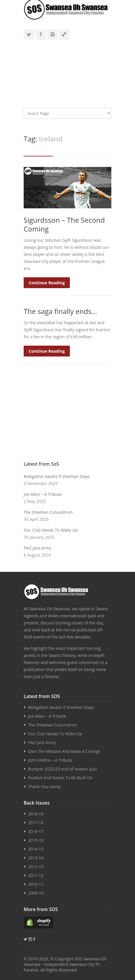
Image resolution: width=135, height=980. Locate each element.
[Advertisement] (67, 71)
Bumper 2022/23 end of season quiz (62, 769)
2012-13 (36, 867)
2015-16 (36, 840)
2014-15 (36, 849)
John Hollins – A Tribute (50, 760)
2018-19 (36, 814)
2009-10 (36, 893)
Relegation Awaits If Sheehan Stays (57, 476)
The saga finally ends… (60, 311)
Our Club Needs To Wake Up (51, 530)
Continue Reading (47, 283)
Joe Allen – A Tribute (43, 494)
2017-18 (36, 823)
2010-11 (36, 884)
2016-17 (36, 831)
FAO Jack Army (37, 548)
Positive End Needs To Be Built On (60, 778)
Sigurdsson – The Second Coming (64, 224)
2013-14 (36, 858)
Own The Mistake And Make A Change (64, 751)
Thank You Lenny (44, 786)
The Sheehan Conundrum (48, 512)
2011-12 (36, 875)
